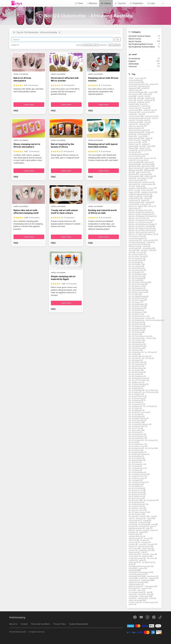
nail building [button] (147, 248)
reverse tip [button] (133, 542)
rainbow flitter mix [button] (136, 536)
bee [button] (139, 96)
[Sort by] (91, 45)
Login (151, 3)
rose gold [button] (151, 544)
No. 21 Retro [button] (151, 390)
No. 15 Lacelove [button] (135, 370)
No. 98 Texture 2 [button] (135, 514)
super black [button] (133, 580)
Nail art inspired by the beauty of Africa (62, 145)
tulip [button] (148, 592)
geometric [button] (133, 166)
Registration (137, 3)
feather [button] (145, 144)
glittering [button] (148, 170)
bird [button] (146, 96)
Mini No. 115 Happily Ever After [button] (141, 220)
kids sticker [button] (133, 184)
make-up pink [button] (134, 196)
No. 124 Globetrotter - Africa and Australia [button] (145, 320)
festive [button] (132, 146)
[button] (161, 3)
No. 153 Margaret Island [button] (138, 378)
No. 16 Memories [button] (135, 382)
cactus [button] (143, 104)
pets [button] (152, 526)
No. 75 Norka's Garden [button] (138, 474)
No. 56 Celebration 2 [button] (137, 444)
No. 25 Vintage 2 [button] (135, 394)
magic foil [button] (133, 192)
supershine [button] (146, 580)
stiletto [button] (142, 578)
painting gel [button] (143, 524)
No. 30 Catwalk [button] (135, 402)
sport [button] (131, 564)
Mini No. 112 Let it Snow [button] (138, 218)
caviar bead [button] (133, 110)
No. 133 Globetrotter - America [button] (141, 338)
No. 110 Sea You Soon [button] (137, 292)
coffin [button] (140, 114)
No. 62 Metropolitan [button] (137, 452)
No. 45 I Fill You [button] (135, 428)
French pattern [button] (135, 158)
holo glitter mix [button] (143, 178)
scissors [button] (132, 550)
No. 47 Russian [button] (135, 432)
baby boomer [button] (134, 94)
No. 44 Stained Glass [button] (137, 426)
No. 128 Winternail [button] (136, 328)
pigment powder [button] (135, 528)
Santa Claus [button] (147, 548)
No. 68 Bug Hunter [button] (136, 460)
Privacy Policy (60, 624)
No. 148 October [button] (135, 366)
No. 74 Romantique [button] (136, 472)
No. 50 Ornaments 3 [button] (137, 438)
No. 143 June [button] (134, 358)
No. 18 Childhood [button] (136, 386)
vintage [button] (132, 596)
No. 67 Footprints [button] (136, 458)
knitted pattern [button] (147, 184)
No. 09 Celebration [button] (136, 270)
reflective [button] (133, 540)
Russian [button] (132, 546)
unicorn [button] (132, 594)
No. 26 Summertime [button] (137, 396)
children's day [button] (149, 110)
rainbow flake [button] (134, 534)
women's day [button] (134, 602)
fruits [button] (131, 160)
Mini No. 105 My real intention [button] (140, 212)
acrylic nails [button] (139, 78)
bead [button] (131, 96)
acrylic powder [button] (135, 82)
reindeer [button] (144, 540)
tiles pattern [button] (134, 588)
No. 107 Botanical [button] (136, 286)
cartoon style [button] (134, 108)
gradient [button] (132, 174)
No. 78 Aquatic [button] (135, 480)
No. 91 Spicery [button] (150, 500)
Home (79, 3)
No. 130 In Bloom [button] (135, 332)
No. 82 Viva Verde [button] (136, 488)
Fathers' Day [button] (134, 144)
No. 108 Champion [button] (136, 288)
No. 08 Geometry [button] (136, 268)
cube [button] (146, 122)
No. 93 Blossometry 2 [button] (137, 504)
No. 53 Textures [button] (135, 440)
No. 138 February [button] (135, 348)
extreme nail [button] (134, 142)
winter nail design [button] (136, 600)
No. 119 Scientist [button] (135, 310)
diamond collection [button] (136, 126)
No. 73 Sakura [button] (134, 470)
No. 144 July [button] (147, 358)
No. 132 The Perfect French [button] (140, 336)
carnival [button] (145, 106)
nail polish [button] (133, 250)
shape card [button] (133, 552)
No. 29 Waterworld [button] (136, 400)
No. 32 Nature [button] (134, 406)
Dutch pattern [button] (143, 134)
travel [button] (131, 590)
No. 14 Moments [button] (135, 352)
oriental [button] (132, 522)
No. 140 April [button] (150, 352)
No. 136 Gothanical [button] (136, 344)
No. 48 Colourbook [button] (136, 434)
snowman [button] (151, 558)
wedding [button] (141, 598)
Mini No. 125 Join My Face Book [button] (141, 230)
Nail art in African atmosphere (22, 79)
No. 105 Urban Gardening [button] (139, 282)
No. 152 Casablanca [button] (136, 376)
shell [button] (143, 552)
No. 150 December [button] (136, 372)
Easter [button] (131, 136)
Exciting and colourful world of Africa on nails (102, 212)
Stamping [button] (133, 570)
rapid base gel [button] (135, 538)
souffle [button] (132, 560)
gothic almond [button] (142, 172)
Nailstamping (17, 617)
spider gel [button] (133, 562)
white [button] (151, 598)
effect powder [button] (135, 138)
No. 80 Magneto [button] (135, 484)
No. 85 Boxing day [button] (136, 492)
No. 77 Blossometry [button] (137, 478)
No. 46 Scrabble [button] (135, 430)
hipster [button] (132, 178)
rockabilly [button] (145, 542)
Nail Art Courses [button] (135, 39)
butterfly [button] (132, 104)
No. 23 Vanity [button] (134, 392)
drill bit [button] (131, 134)
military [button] (151, 206)
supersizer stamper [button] (137, 582)
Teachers (120, 3)
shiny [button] (144, 554)
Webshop (92, 3)
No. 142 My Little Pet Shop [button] (139, 356)
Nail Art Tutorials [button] (135, 41)
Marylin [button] (144, 200)
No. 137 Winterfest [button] (136, 346)
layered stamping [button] (136, 188)
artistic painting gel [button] (136, 92)
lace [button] (131, 186)
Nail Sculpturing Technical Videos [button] (142, 47)
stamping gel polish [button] (137, 574)
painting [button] (132, 524)
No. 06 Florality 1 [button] (135, 264)
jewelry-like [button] (147, 182)
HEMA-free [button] (149, 176)
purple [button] (142, 532)
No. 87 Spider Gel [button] (136, 496)
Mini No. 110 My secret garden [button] (141, 214)
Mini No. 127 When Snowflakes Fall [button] (142, 234)
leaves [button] (151, 188)
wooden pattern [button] (149, 602)
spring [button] (131, 568)
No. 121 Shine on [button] (135, 314)
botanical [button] (149, 98)
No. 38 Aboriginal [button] (136, 416)
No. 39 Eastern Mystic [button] (137, 418)
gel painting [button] (133, 164)
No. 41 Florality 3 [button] (135, 422)
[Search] (62, 39)
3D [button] (130, 78)
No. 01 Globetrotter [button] (136, 254)
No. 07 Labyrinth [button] (135, 266)
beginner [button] (132, 61)
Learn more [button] (29, 104)
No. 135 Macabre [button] (135, 342)
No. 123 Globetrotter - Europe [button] (140, 318)
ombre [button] (149, 518)
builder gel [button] (149, 100)
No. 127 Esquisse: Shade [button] (138, 326)
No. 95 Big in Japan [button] (136, 508)
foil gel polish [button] (144, 150)
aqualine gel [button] (143, 86)
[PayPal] (144, 632)
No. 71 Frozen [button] (134, 466)
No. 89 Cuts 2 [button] (134, 500)
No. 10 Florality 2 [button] (135, 272)
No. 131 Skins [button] (134, 334)
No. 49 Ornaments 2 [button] (137, 436)
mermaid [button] (132, 204)
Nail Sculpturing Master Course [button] (141, 44)
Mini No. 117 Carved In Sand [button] (140, 222)
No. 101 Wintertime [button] (136, 274)
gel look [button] (148, 162)
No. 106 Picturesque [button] (137, 284)
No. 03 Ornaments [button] (136, 258)
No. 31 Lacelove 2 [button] (136, 404)
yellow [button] (131, 604)
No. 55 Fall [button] (133, 442)
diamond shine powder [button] (138, 130)
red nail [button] (147, 538)
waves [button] (131, 598)
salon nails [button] (133, 548)
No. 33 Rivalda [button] (149, 406)
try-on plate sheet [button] (136, 592)
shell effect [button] (133, 554)
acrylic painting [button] (135, 80)
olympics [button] (140, 518)
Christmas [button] (133, 112)
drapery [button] (149, 132)
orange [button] (146, 520)
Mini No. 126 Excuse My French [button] (141, 232)
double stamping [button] (136, 132)
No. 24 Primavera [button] (149, 392)
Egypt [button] (148, 138)
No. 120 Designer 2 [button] (136, 312)
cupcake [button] (132, 124)
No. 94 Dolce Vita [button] (136, 506)
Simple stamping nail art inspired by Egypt (63, 278)
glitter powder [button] (134, 170)
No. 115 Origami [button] (135, 302)
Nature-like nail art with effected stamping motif (26, 212)
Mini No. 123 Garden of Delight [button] (141, 226)
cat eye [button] (145, 108)
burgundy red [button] (143, 102)
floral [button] (149, 146)
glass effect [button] (146, 166)
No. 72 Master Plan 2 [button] (137, 468)
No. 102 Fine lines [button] (136, 276)
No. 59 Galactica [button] (135, 448)
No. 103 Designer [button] (136, 278)
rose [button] (141, 544)
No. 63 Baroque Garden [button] (138, 454)
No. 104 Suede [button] (135, 280)
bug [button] (139, 100)
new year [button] (140, 252)
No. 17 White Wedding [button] (137, 384)
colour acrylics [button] (135, 116)
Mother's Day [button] (134, 246)
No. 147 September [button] (136, 364)
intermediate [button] (134, 64)
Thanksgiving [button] (150, 586)
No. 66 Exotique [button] (135, 456)
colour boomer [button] (151, 116)
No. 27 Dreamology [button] (136, 398)
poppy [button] (153, 530)
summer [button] (152, 578)
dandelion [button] (143, 124)
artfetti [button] (144, 88)
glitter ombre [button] (150, 168)
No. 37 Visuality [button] (135, 414)
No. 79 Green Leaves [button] (137, 482)
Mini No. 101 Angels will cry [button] (139, 210)
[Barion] (144, 626)
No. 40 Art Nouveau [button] (136, 420)
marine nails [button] (134, 200)
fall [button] (143, 142)
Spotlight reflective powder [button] (140, 566)
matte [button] (148, 202)
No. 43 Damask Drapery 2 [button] (139, 424)
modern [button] (150, 242)
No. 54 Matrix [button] (150, 440)
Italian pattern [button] (134, 182)
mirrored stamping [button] (136, 242)
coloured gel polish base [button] (139, 118)
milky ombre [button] (134, 208)
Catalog (106, 3)
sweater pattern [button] (135, 584)
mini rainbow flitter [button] (136, 236)
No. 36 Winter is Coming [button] (138, 412)
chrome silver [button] (147, 112)
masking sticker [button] (135, 202)
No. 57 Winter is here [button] (137, 446)
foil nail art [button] (133, 152)
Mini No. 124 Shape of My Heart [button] (141, 228)
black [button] (131, 98)
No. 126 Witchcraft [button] (136, 324)
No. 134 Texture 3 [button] (136, 340)
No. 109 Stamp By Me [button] (137, 290)
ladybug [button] (139, 186)
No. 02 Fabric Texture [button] (137, 256)
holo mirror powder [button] (136, 180)
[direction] (114, 45)
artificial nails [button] (134, 90)
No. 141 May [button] (133, 354)
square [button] (141, 568)
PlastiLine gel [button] (141, 530)
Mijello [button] (141, 206)
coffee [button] (132, 114)
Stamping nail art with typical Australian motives (103, 145)
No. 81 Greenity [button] (135, 486)
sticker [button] (132, 578)
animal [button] (131, 86)
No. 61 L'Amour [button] (135, 450)
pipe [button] (131, 530)
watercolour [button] (144, 596)
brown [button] (131, 100)
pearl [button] (153, 524)
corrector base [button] (142, 120)
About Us (13, 624)
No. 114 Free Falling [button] (136, 300)
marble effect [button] (134, 198)
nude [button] (153, 516)
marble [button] (146, 196)
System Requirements (79, 624)
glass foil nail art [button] (135, 168)
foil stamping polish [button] (137, 154)
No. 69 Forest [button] (134, 462)
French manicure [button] (135, 156)
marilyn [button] (147, 198)
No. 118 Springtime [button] (136, 308)
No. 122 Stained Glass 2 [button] (138, 316)
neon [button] (131, 252)
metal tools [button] (145, 204)
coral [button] (131, 120)
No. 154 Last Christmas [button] (138, 380)
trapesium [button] (145, 588)
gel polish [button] (146, 164)
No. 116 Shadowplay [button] (137, 304)
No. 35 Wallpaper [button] (136, 410)
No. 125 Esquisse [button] (135, 322)
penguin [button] (132, 526)
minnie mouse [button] (134, 240)
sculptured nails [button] (145, 550)
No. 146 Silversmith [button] (136, 362)
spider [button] (142, 560)
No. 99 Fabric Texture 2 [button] (138, 516)
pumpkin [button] (132, 532)
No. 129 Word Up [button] (135, 330)
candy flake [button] (133, 106)
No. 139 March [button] (134, 350)
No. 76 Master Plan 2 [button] (137, 476)
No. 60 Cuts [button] (150, 448)
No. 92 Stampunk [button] (136, 502)
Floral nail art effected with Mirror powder (65, 79)
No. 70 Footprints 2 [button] (136, 464)
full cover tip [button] (141, 160)
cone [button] (154, 118)
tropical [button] (140, 590)
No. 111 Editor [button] (134, 294)
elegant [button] (145, 140)
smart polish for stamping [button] (139, 556)
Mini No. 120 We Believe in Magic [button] (142, 224)
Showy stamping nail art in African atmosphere (27, 145)
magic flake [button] (146, 190)
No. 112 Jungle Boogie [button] (137, 296)
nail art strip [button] (133, 248)
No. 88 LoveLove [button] (136, 498)
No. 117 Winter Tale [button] (136, 306)
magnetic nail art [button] (148, 192)
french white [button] (149, 158)
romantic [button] (132, 544)
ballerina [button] (147, 94)
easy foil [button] (142, 136)
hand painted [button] (134, 176)
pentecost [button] (143, 526)
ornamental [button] (143, 522)
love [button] (136, 190)
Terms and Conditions (40, 624)
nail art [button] (145, 246)
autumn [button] (151, 92)
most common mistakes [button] (138, 244)
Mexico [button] (132, 206)
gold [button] (131, 172)
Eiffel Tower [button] (134, 140)
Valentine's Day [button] (144, 594)
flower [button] (131, 148)
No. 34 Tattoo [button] (134, 408)
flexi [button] (141, 146)
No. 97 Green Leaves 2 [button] (138, 512)
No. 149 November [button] (136, 368)
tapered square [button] (135, 586)
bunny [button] (131, 102)
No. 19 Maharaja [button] (135, 388)
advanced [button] (133, 66)
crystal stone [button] (134, 122)
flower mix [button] (144, 148)
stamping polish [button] (135, 576)
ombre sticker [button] (134, 520)
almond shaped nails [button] (137, 84)
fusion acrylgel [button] (135, 162)
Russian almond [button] (145, 546)
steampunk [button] (152, 576)
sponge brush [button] (148, 562)
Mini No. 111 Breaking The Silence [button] (142, 216)
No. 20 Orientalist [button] (136, 390)
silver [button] (152, 554)
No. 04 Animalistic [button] (136, 260)
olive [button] (131, 518)
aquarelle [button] (133, 88)
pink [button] (148, 528)
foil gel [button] (132, 150)
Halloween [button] (144, 174)
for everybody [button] (134, 58)
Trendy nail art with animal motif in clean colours (64, 212)
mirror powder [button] (149, 240)
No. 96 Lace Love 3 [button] (137, 510)
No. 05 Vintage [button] (135, 262)
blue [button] (139, 98)
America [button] (153, 84)
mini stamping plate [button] (137, 238)
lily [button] (130, 190)
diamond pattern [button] (135, 128)
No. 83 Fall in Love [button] (136, 490)
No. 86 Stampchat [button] (136, 494)
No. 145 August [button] (135, 360)
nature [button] (151, 250)
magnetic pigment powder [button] (139, 194)
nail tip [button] (143, 250)
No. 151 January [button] (135, 374)
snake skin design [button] (136, 558)
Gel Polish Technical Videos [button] (140, 36)
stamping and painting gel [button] (139, 572)
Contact (24, 624)
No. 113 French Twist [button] (137, 298)
